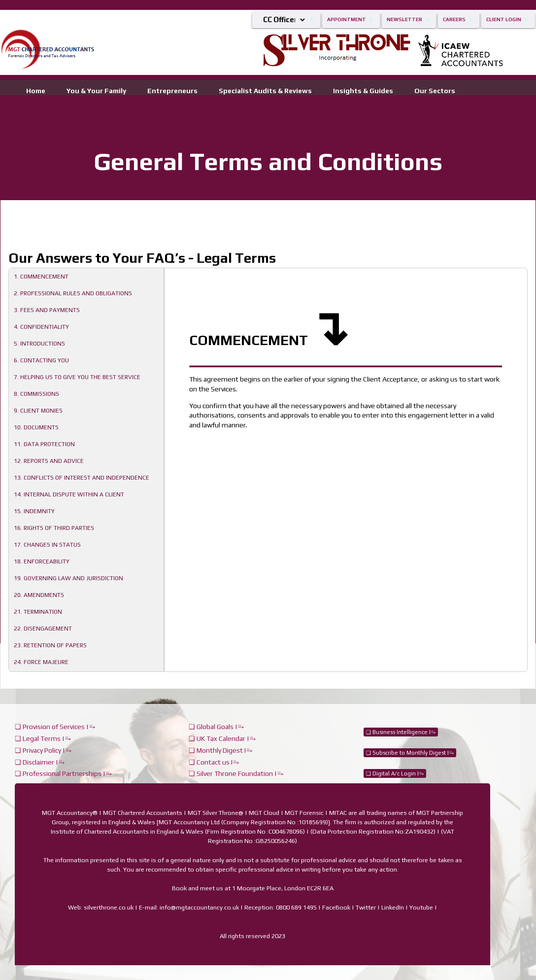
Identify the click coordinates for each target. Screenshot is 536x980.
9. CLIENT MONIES (38, 411)
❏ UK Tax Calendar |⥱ (222, 738)
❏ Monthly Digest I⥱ (220, 750)
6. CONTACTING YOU (41, 360)
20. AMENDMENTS (39, 595)
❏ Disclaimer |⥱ (40, 762)
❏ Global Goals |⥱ (216, 727)
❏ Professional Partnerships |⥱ (63, 773)
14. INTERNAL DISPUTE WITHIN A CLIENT (69, 494)
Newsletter (404, 19)
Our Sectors (435, 90)
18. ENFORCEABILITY (42, 561)
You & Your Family (96, 90)
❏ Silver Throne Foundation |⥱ (236, 773)
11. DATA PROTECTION (44, 444)
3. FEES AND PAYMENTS (47, 310)
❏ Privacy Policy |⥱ (43, 750)
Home (36, 90)
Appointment (347, 19)
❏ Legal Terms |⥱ (43, 738)
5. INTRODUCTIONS (39, 344)
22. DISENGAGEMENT (43, 629)
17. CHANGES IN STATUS (47, 545)
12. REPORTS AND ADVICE (49, 461)
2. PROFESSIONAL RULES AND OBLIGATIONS (73, 293)
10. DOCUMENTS (36, 427)
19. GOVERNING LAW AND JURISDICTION (68, 578)
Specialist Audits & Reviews (265, 90)
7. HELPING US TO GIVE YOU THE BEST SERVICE (77, 377)
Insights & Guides (363, 90)
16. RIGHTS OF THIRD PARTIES (54, 528)
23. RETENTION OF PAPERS (50, 645)
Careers (454, 19)
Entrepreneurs (172, 90)
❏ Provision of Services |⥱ (55, 727)
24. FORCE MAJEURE (41, 662)
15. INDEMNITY (34, 511)
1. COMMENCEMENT (41, 277)
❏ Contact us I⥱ (214, 762)
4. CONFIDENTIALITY (41, 327)
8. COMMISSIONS (36, 394)
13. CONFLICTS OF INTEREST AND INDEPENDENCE (82, 478)
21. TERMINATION (38, 612)
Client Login (504, 19)
